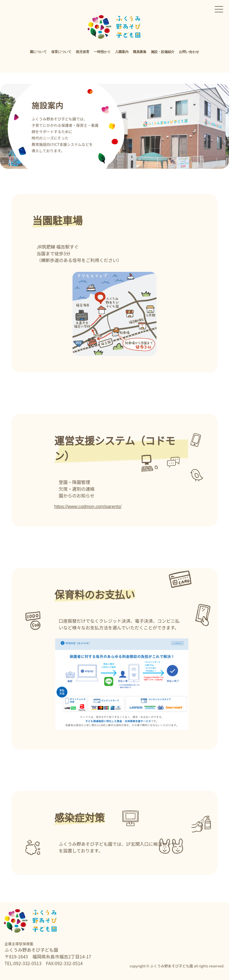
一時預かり (102, 52)
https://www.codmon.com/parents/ (88, 507)
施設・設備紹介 (163, 52)
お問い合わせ (189, 52)
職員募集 (140, 52)
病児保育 (83, 52)
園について (38, 52)
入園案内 (122, 52)
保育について (61, 52)
